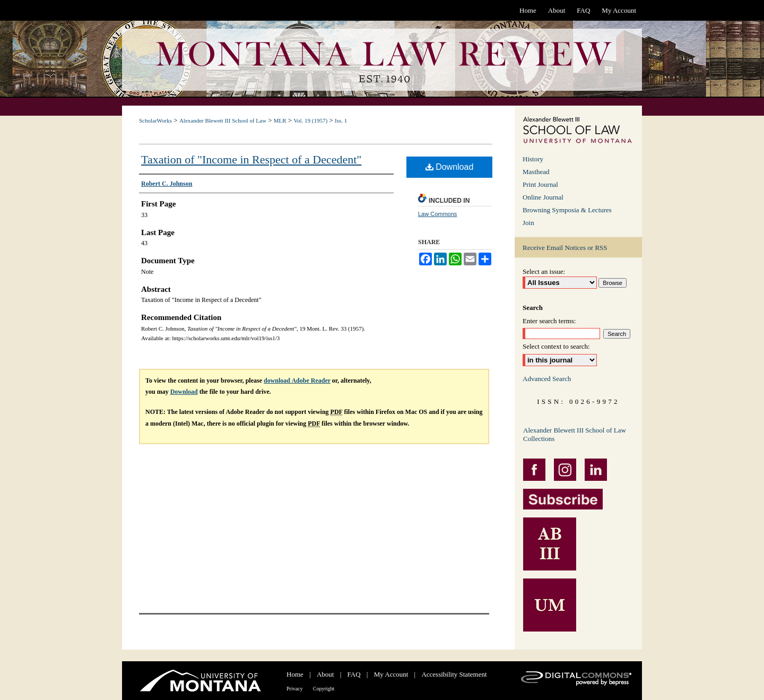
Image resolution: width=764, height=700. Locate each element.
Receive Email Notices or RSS (565, 248)
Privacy (295, 689)
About (325, 674)
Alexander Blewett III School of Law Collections (575, 434)
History (533, 159)
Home (295, 674)
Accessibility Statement (454, 674)
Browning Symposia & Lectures (567, 210)
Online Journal (543, 197)
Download (450, 167)
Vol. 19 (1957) (310, 120)
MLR (280, 120)
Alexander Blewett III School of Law (223, 120)
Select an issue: (544, 271)
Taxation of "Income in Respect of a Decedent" (251, 159)
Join (528, 223)
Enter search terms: (549, 321)
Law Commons (437, 214)
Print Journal (540, 184)
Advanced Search (547, 379)
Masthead (536, 172)
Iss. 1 (341, 120)
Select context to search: (556, 346)
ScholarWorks (155, 120)
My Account (391, 674)
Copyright (324, 689)
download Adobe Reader (297, 381)
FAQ (354, 674)
